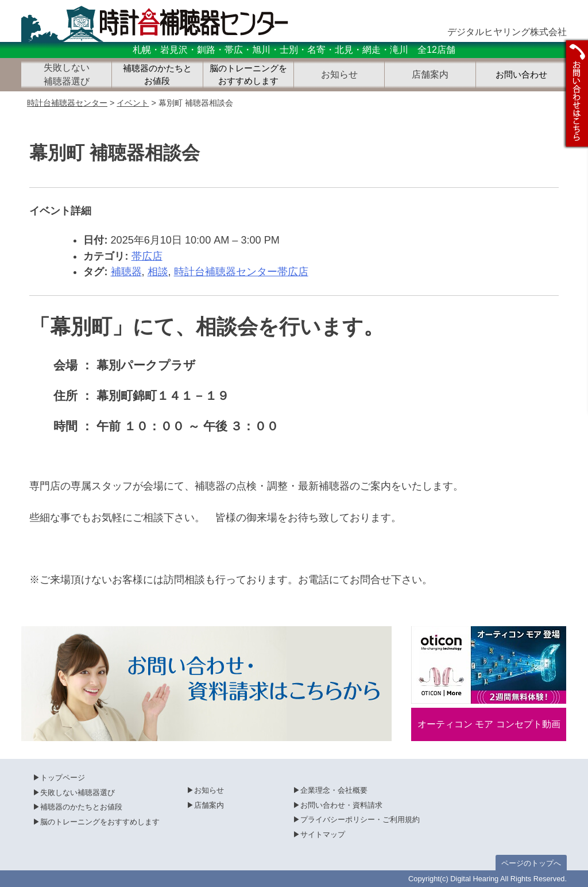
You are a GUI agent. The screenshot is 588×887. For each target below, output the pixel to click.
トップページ (63, 778)
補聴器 (126, 272)
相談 (158, 272)
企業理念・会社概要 (334, 790)
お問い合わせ (521, 75)
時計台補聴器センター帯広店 (241, 272)
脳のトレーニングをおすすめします (248, 75)
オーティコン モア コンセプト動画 (489, 724)
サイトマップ (323, 834)
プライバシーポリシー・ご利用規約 (360, 819)
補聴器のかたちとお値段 (157, 75)
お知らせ (209, 790)
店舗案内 (209, 805)
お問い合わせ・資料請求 (341, 805)
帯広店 (147, 256)
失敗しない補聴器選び (78, 792)
